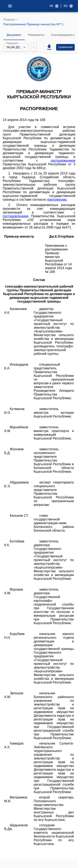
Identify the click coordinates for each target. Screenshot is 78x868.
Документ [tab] (14, 35)
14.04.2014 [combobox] (15, 47)
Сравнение (65, 47)
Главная (9, 20)
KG (54, 6)
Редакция (12, 43)
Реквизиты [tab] (36, 35)
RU (68, 6)
